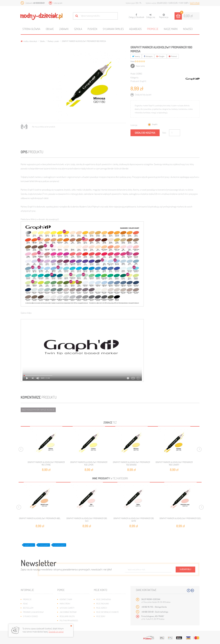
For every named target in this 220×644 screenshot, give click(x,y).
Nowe (25, 604)
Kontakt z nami (66, 599)
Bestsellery (28, 608)
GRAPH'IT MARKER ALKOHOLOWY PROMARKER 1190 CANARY (174, 463)
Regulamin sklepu (67, 616)
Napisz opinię (140, 66)
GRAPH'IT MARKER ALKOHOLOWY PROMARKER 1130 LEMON (89, 463)
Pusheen (92, 29)
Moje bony (101, 616)
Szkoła (78, 29)
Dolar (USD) (162, 3)
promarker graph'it (60, 545)
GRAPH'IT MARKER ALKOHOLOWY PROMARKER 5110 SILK (87, 520)
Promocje (153, 29)
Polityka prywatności (69, 621)
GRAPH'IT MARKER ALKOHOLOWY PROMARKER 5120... (180, 518)
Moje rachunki (103, 604)
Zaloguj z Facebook (136, 15)
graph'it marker (29, 545)
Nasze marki (171, 29)
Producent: (135, 81)
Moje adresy (102, 608)
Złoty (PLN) (195, 3)
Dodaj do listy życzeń (143, 95)
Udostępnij (148, 56)
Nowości (188, 29)
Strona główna (31, 29)
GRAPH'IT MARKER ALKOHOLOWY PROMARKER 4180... (40, 518)
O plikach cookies (31, 616)
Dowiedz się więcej (56, 632)
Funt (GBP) (184, 3)
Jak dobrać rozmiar (68, 612)
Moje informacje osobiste (108, 612)
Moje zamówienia (104, 599)
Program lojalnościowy (33, 612)
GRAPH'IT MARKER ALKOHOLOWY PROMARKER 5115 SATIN (134, 520)
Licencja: (134, 125)
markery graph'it (44, 545)
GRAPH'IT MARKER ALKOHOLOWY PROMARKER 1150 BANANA (131, 463)
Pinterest (173, 56)
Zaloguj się (151, 16)
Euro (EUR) (173, 3)
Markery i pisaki (53, 41)
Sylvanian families (113, 29)
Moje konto (100, 590)
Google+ (161, 56)
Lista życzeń (58, 3)
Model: (133, 74)
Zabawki (64, 29)
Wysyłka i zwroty (67, 608)
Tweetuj (136, 56)
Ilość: (164, 133)
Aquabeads (135, 29)
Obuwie (50, 29)
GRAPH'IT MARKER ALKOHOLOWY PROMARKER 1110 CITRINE (46, 463)
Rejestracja (164, 16)
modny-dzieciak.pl (29, 41)
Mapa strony (65, 604)
